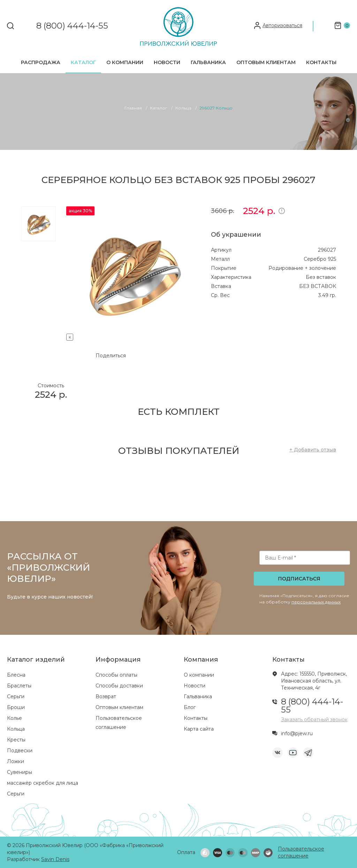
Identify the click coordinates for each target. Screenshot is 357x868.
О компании (125, 62)
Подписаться (299, 579)
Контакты (321, 62)
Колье (14, 718)
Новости (167, 62)
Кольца (16, 729)
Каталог (83, 62)
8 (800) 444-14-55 (72, 26)
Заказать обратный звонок (314, 719)
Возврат (106, 696)
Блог (190, 707)
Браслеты (19, 686)
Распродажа (41, 62)
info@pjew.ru (297, 733)
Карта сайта (199, 729)
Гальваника (208, 62)
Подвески (20, 751)
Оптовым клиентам (266, 62)
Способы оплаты (116, 675)
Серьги (16, 696)
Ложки (16, 761)
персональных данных (316, 602)
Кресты (16, 740)
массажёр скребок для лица (43, 783)
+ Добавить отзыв (313, 450)
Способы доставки (119, 686)
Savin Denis (55, 859)
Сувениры (20, 772)
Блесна (16, 675)
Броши (16, 707)
